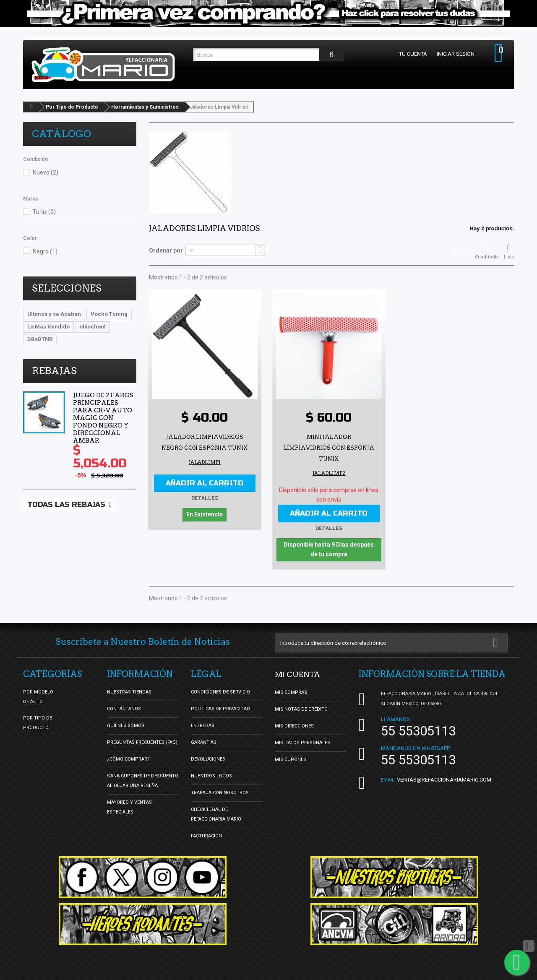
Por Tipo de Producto (72, 107)
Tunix (44, 212)
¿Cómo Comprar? (128, 758)
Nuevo (46, 172)
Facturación (206, 835)
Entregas (203, 724)
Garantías (204, 741)
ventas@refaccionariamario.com (444, 778)
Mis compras (291, 691)
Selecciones (67, 288)
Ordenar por (166, 250)
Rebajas (54, 371)
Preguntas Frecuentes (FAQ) (142, 741)
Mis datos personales (302, 741)
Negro (45, 251)
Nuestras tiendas (129, 691)
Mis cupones (291, 758)
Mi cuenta (300, 673)
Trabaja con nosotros (220, 791)
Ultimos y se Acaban (54, 314)
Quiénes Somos (126, 724)
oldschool (93, 327)
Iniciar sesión (453, 54)
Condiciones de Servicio (220, 691)
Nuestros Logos (211, 775)
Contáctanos (124, 708)
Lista (509, 251)
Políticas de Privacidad (220, 708)
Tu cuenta (410, 54)
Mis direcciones (294, 724)
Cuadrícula (487, 251)
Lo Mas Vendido (48, 327)
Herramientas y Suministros (145, 107)
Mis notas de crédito (301, 708)
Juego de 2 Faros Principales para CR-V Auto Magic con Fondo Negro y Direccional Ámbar (103, 418)
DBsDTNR (40, 339)
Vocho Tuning (109, 314)
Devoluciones (208, 758)
